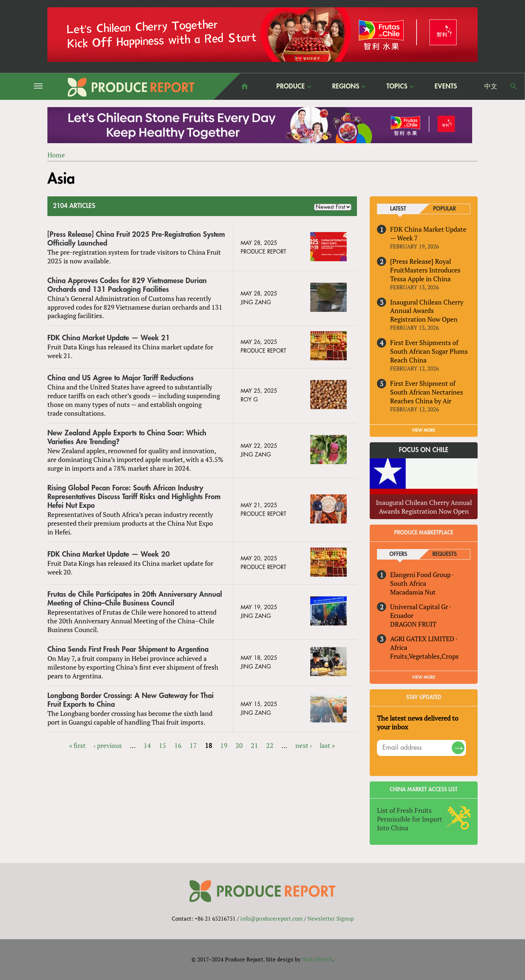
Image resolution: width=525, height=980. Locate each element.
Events (446, 86)
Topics (397, 86)
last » (327, 745)
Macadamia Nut (413, 592)
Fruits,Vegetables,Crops (424, 656)
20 (239, 745)
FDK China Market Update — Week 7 (428, 234)
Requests (445, 554)
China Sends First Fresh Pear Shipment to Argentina (128, 649)
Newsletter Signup (330, 918)
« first (77, 745)
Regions (346, 86)
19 (224, 745)
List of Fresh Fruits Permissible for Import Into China (410, 819)
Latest (398, 209)
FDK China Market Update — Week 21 (109, 338)
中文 (491, 86)
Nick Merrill (317, 959)
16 (178, 745)
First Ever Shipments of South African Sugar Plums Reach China (429, 351)
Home (56, 155)
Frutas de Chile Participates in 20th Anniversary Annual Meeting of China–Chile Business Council (135, 599)
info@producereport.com (271, 918)
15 (163, 745)
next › (304, 745)
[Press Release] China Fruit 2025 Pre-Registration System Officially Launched (136, 239)
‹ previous (108, 745)
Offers (398, 554)
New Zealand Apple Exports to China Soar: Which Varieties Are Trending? (127, 437)
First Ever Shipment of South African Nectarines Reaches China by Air (427, 392)
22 (270, 745)
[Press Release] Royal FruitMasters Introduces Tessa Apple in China (425, 270)
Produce (291, 86)
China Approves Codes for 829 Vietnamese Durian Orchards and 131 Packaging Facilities (127, 285)
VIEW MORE (424, 430)
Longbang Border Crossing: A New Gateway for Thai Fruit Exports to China (131, 700)
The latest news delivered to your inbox (418, 722)
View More (424, 677)
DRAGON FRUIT (413, 624)
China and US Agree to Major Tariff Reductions (120, 378)
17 (193, 745)
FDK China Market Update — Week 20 (109, 554)
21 (254, 745)
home (245, 86)
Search (514, 86)
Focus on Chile (424, 450)
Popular (444, 209)
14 (147, 745)
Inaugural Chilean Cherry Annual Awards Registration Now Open (427, 311)
